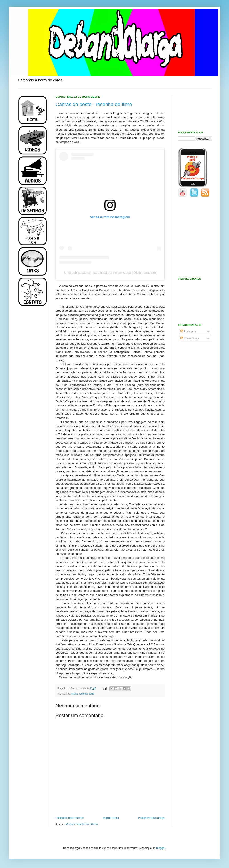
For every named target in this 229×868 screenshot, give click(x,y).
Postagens (188, 331)
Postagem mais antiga (151, 818)
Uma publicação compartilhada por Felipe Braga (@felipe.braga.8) (110, 273)
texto (92, 694)
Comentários (190, 338)
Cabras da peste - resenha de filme (94, 104)
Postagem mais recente (70, 818)
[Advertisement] (31, 381)
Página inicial (111, 818)
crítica (75, 694)
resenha (83, 694)
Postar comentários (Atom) (82, 824)
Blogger (161, 848)
